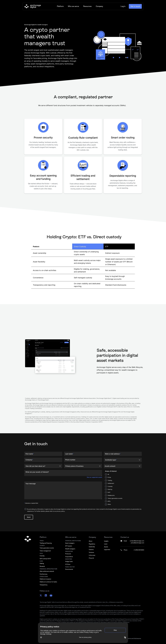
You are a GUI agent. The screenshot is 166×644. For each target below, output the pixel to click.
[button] (60, 6)
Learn (106, 544)
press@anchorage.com (137, 543)
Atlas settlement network (47, 571)
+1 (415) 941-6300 (139, 550)
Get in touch (135, 6)
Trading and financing (46, 543)
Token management (45, 551)
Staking (42, 563)
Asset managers (70, 543)
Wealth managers (70, 549)
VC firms (68, 564)
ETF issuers (69, 546)
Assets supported (107, 548)
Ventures (91, 552)
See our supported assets (94, 477)
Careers (91, 550)
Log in (123, 6)
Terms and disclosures (134, 638)
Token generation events (47, 548)
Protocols (68, 554)
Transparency (44, 585)
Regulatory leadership (92, 545)
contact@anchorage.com (137, 541)
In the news (92, 555)
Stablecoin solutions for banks (48, 582)
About (91, 541)
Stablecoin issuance (45, 579)
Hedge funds (69, 561)
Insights (106, 541)
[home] (33, 6)
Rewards (42, 566)
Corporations (69, 557)
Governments (69, 569)
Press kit (91, 558)
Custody (42, 556)
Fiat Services (44, 574)
